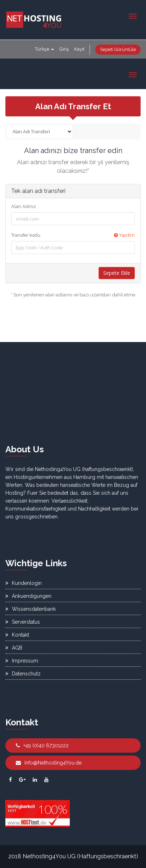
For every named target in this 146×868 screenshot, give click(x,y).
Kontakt (17, 635)
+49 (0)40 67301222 (42, 745)
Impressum (22, 661)
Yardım (124, 235)
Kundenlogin (24, 583)
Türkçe (44, 49)
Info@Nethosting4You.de (49, 763)
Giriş (64, 49)
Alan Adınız (24, 206)
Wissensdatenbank (31, 609)
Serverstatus (23, 622)
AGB (14, 648)
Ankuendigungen (28, 596)
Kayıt (79, 49)
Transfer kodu (73, 235)
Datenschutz (23, 674)
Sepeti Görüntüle (118, 49)
